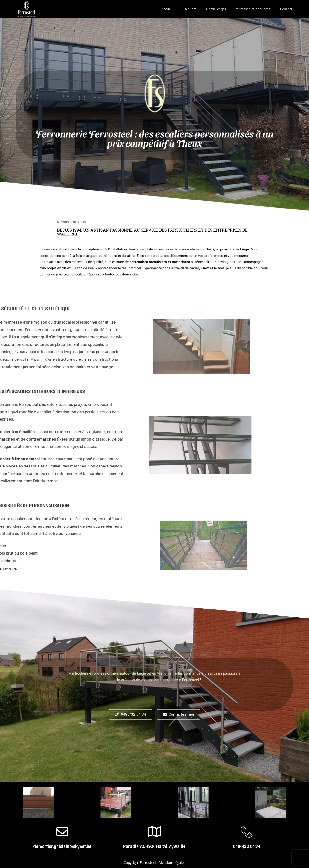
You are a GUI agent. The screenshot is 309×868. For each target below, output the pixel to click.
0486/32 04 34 (247, 846)
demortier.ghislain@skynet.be (62, 846)
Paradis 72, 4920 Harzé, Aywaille (154, 846)
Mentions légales (172, 863)
